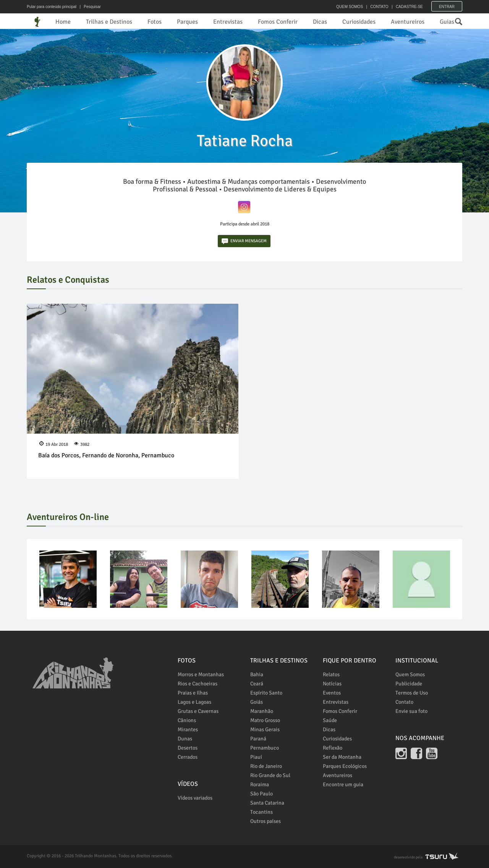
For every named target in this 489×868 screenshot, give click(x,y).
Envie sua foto (411, 711)
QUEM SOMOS (350, 7)
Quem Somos (410, 674)
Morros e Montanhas (201, 674)
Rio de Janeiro (266, 766)
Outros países (266, 821)
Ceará (257, 684)
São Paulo (262, 794)
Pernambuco (265, 748)
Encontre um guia (343, 785)
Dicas (320, 22)
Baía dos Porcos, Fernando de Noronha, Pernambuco (106, 455)
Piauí (256, 757)
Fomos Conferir (278, 22)
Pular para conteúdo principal (52, 7)
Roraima (260, 785)
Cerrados (188, 757)
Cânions (187, 720)
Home (63, 22)
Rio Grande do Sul (270, 775)
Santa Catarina (267, 803)
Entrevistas (228, 22)
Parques (187, 22)
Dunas (185, 739)
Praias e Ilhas (193, 693)
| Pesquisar (89, 7)
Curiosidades (359, 22)
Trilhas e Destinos (109, 22)
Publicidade (409, 684)
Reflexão (333, 748)
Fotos (155, 22)
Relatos (331, 674)
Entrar (447, 7)
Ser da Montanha (342, 757)
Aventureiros (408, 22)
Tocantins (262, 812)
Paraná (258, 739)
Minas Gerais (265, 730)
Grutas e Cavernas (198, 711)
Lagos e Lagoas (194, 702)
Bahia (257, 674)
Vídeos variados (195, 798)
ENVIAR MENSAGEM (244, 241)
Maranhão (262, 711)
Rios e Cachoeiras (198, 684)
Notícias (332, 684)
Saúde (330, 720)
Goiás (257, 702)
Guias (447, 22)
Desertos (188, 748)
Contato (404, 702)
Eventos (332, 693)
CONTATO (379, 7)
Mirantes (188, 730)
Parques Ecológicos (345, 766)
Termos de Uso (412, 693)
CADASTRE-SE (409, 7)
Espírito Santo (266, 693)
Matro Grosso (265, 720)
